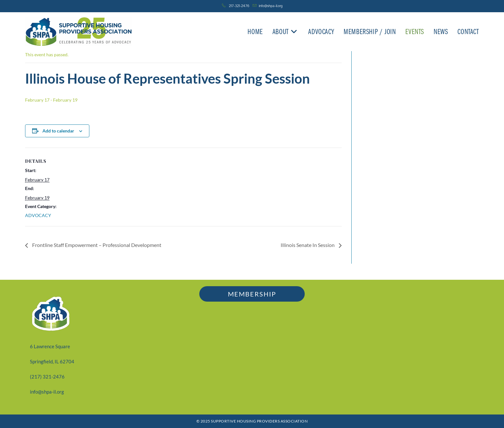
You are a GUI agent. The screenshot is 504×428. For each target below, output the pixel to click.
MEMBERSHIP (252, 294)
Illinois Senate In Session (308, 245)
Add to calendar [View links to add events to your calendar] (58, 131)
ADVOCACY (38, 215)
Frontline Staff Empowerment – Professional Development (96, 245)
